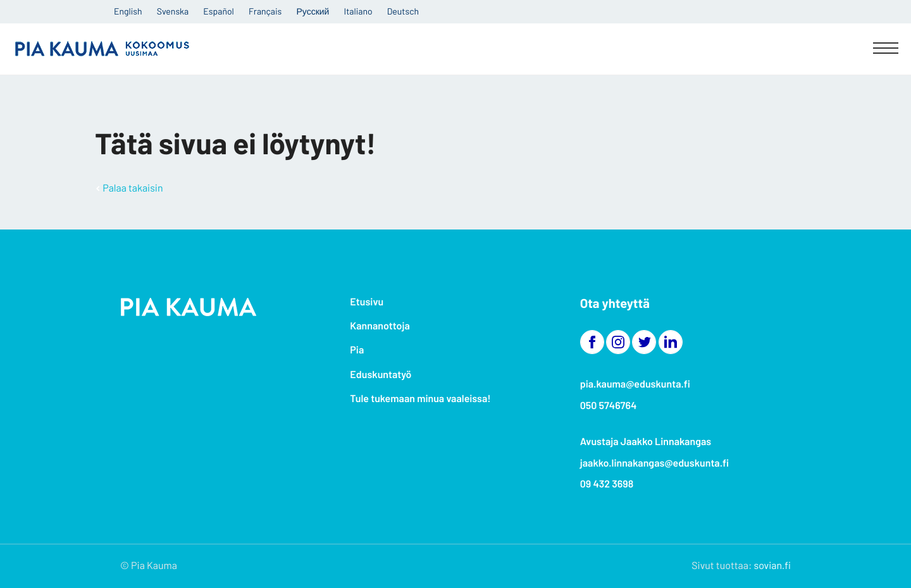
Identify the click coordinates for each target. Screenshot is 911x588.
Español (218, 11)
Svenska (173, 11)
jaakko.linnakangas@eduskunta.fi (655, 463)
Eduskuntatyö (381, 375)
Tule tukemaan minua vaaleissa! (420, 399)
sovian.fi (772, 566)
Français (265, 11)
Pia (357, 350)
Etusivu (367, 302)
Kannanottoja (380, 326)
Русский (313, 11)
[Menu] (886, 49)
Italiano (358, 11)
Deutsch (403, 11)
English (128, 11)
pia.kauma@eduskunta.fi (635, 384)
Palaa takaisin (133, 188)
